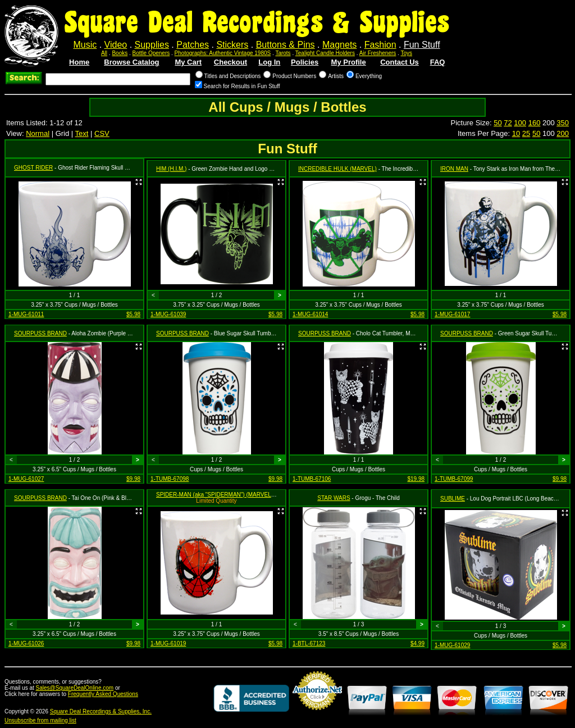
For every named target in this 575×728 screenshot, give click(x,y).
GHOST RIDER (33, 168)
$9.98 (133, 479)
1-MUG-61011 (26, 314)
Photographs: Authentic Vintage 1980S (223, 53)
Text (82, 133)
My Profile (349, 62)
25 (526, 133)
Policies (305, 62)
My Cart (188, 62)
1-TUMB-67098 (170, 479)
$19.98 (416, 479)
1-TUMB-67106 (312, 479)
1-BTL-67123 (309, 643)
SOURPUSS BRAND (40, 333)
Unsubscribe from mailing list (40, 720)
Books (120, 53)
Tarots (283, 53)
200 (563, 133)
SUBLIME (453, 499)
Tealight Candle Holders (325, 53)
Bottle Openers (151, 53)
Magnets (339, 45)
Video (116, 45)
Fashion (380, 45)
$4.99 (417, 643)
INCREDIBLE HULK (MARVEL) (337, 169)
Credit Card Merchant (317, 715)
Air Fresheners (378, 53)
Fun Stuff (422, 45)
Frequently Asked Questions (103, 694)
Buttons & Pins (286, 45)
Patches (193, 45)
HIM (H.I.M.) (171, 169)
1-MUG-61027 (26, 479)
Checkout (231, 62)
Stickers (232, 45)
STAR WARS (334, 498)
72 (508, 123)
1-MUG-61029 (452, 645)
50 (498, 123)
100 (520, 123)
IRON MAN (454, 169)
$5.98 (133, 314)
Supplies (152, 45)
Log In (269, 62)
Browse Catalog (131, 62)
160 (535, 123)
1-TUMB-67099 (454, 479)
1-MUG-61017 (452, 314)
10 (516, 133)
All (104, 53)
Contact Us (400, 62)
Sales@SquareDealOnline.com (75, 688)
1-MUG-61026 (26, 643)
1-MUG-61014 (310, 314)
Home (79, 62)
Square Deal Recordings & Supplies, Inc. (101, 711)
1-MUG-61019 (168, 643)
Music (85, 45)
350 (563, 123)
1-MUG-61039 (168, 314)
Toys (406, 53)
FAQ (438, 62)
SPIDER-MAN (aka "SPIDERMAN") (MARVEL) (215, 495)
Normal (38, 133)
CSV (102, 133)
